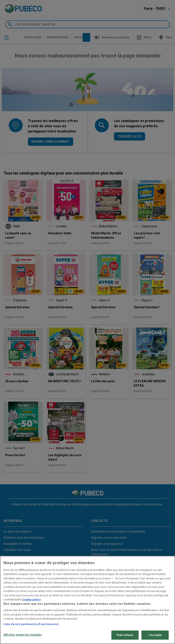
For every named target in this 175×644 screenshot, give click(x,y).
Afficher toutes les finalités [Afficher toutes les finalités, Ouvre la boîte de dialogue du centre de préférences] (23, 635)
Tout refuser (125, 635)
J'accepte (155, 635)
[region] (87, 600)
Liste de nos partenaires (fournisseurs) (31, 624)
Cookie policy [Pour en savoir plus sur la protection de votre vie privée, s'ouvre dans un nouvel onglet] (31, 600)
